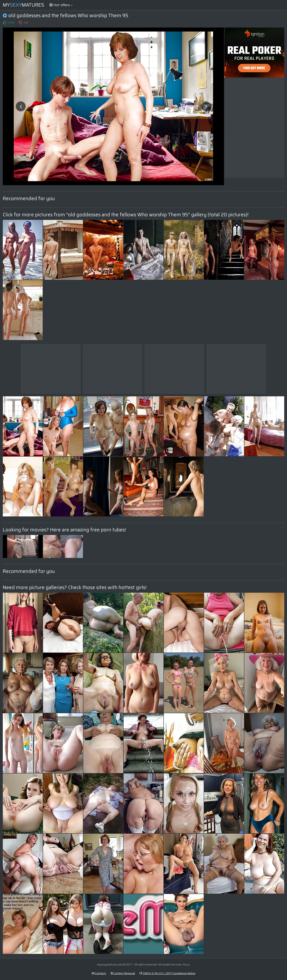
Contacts (99, 973)
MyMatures (24, 5)
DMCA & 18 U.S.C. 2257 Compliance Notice (167, 973)
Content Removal (123, 973)
